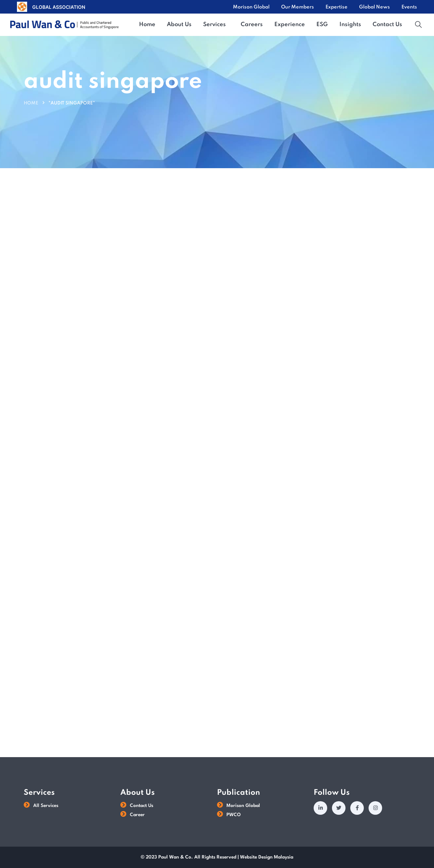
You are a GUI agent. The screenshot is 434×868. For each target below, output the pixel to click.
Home (31, 103)
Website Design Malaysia (267, 857)
